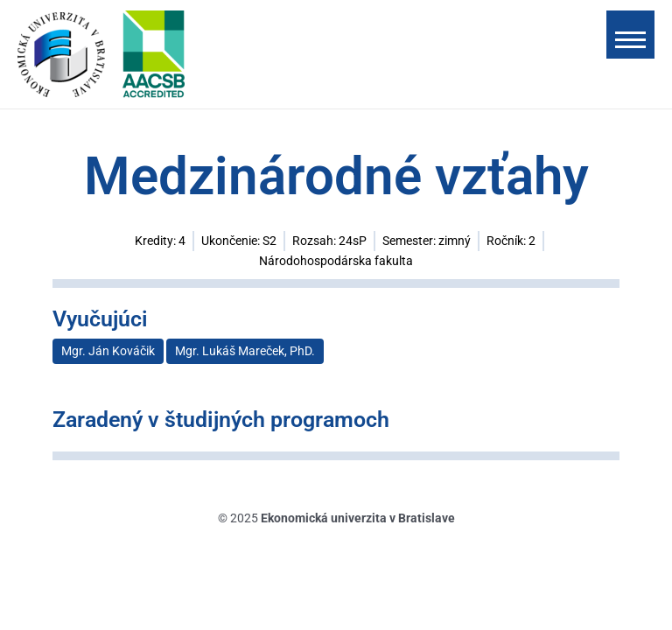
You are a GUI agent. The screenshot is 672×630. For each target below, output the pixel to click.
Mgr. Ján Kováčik (108, 351)
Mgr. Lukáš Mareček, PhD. (245, 351)
